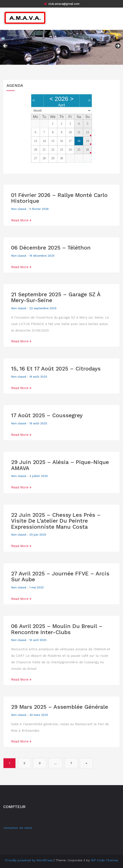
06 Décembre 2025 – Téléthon (51, 248)
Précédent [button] (5, 46)
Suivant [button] (118, 46)
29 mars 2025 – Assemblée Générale (60, 707)
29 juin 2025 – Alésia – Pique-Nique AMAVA (60, 465)
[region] (61, 47)
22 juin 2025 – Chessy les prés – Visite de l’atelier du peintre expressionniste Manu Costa (56, 521)
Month (38, 111)
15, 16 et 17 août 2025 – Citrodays (56, 369)
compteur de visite (18, 828)
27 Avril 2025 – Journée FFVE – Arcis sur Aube (60, 577)
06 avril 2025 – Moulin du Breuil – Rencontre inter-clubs (57, 629)
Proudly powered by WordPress (29, 860)
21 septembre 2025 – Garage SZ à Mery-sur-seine (56, 297)
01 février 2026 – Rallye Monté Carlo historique (59, 198)
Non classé (19, 209)
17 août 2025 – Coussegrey (47, 415)
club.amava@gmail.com (62, 4)
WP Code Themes (104, 860)
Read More (21, 220)
